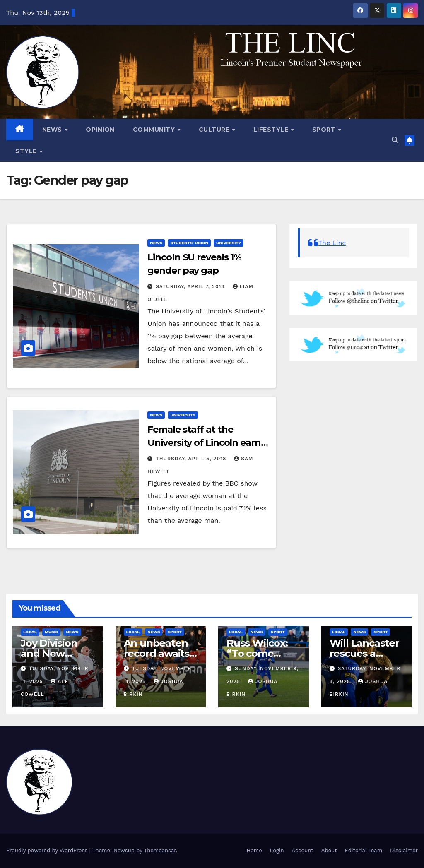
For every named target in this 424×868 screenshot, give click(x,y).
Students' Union (189, 243)
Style (27, 151)
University (229, 243)
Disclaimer (404, 850)
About (329, 850)
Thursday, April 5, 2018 (192, 459)
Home (254, 850)
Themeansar (160, 850)
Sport (325, 130)
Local (30, 632)
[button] (395, 140)
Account (303, 850)
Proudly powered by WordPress (48, 850)
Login (277, 850)
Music (52, 632)
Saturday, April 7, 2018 (191, 286)
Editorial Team (364, 850)
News (53, 130)
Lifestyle (272, 130)
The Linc (332, 243)
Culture (215, 130)
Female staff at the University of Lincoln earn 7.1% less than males (204, 443)
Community (155, 130)
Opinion (100, 130)
